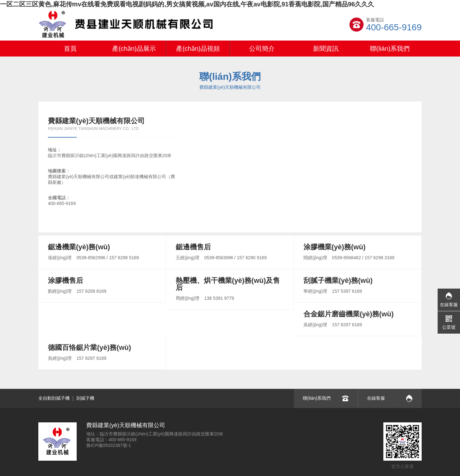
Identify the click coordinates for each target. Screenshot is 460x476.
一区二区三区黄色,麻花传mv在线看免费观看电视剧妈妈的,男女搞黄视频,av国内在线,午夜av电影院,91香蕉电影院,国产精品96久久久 (187, 4)
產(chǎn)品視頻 (198, 49)
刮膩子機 (85, 398)
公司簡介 (262, 49)
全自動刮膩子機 (54, 398)
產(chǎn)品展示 (134, 49)
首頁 (70, 49)
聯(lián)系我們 (390, 49)
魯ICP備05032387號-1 (109, 445)
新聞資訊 (326, 49)
